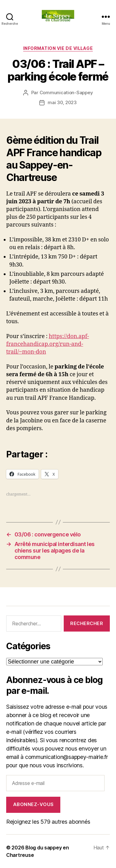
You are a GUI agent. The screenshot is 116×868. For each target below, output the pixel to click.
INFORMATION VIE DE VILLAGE (58, 48)
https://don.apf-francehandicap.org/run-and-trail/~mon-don (47, 344)
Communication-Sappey (66, 93)
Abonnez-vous (33, 804)
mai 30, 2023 (62, 102)
